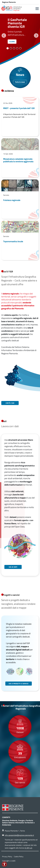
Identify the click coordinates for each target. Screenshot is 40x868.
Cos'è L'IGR (10, 403)
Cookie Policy (19, 857)
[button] (37, 9)
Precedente (4, 36)
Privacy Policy (7, 857)
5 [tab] (20, 48)
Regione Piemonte (9, 2)
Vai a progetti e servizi (19, 684)
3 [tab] (14, 48)
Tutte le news (20, 82)
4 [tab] (17, 48)
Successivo (36, 36)
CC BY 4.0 (28, 848)
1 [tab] (8, 48)
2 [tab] (11, 48)
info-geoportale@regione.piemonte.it (19, 835)
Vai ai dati (13, 567)
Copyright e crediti (9, 861)
